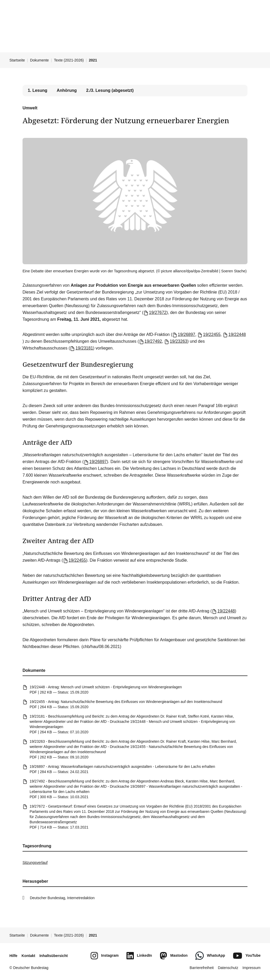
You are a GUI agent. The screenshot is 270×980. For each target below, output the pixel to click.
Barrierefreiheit (202, 968)
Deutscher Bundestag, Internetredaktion (62, 898)
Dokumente (40, 60)
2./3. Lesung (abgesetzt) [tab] (110, 90)
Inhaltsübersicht (53, 956)
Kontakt (28, 956)
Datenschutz (228, 968)
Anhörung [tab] (67, 90)
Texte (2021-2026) (69, 60)
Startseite (17, 60)
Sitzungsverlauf (35, 863)
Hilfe (13, 956)
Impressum (252, 968)
